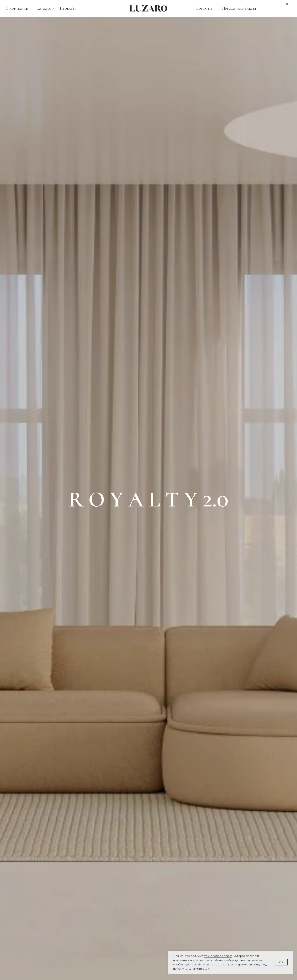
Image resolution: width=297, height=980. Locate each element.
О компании (17, 8)
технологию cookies (218, 956)
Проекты (68, 8)
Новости (204, 8)
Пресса (229, 8)
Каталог (44, 8)
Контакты (247, 8)
